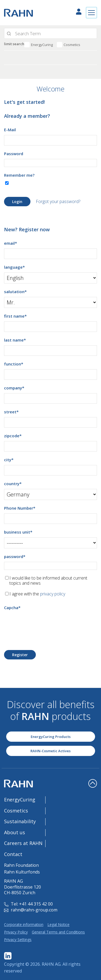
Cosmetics (72, 45)
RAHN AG (51, 964)
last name (15, 340)
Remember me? (19, 175)
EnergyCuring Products (51, 737)
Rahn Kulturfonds (22, 872)
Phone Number (20, 508)
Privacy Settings (18, 940)
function (14, 364)
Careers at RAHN (23, 843)
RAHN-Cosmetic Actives (50, 751)
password (15, 556)
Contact (13, 854)
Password (14, 154)
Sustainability (20, 821)
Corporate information (24, 924)
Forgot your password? (58, 201)
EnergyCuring (42, 45)
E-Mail (10, 130)
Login (17, 202)
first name (15, 316)
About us (15, 832)
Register (20, 655)
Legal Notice (58, 924)
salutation (15, 292)
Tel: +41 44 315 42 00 (28, 904)
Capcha (12, 608)
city (9, 460)
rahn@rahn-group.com (31, 910)
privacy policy (53, 594)
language (14, 267)
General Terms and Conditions (58, 932)
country (13, 484)
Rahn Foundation (21, 865)
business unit (18, 532)
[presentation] (45, 623)
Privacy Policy (16, 932)
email (11, 243)
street (11, 412)
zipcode (13, 436)
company (14, 388)
